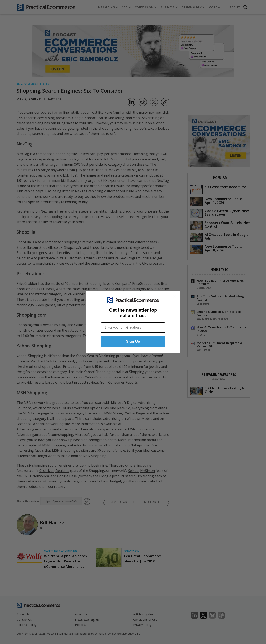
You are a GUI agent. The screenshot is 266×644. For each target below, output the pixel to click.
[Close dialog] (174, 296)
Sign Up (133, 341)
